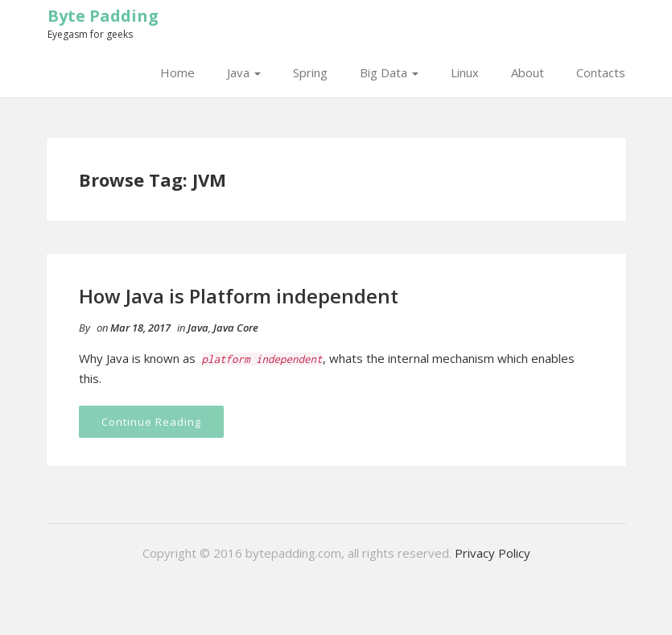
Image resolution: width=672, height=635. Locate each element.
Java (244, 72)
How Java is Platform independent (239, 296)
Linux (465, 72)
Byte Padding (103, 16)
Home (177, 72)
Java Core (236, 328)
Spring (310, 72)
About (528, 72)
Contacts (601, 72)
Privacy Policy (493, 553)
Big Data (389, 72)
